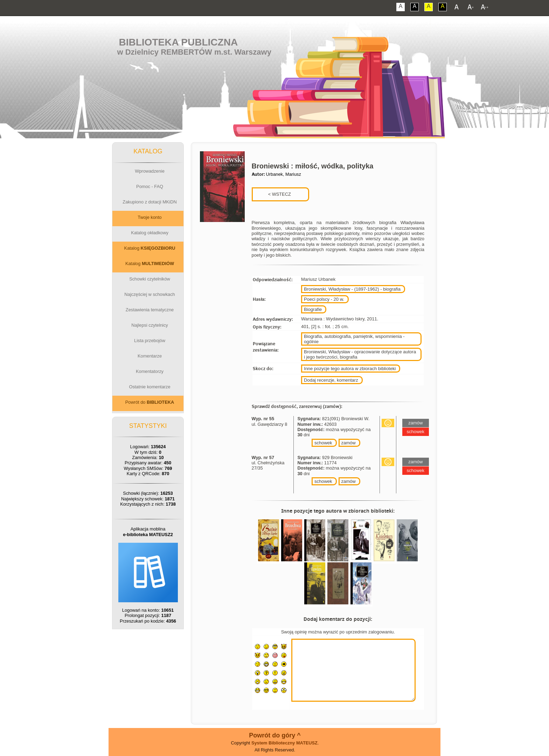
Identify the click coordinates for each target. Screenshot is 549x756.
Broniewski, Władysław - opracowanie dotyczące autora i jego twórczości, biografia (360, 354)
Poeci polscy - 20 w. (324, 299)
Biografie (313, 309)
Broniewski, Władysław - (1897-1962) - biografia (352, 289)
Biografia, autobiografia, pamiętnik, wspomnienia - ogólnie (354, 339)
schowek (323, 443)
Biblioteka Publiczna (179, 42)
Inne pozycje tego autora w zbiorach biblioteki (350, 369)
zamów (349, 443)
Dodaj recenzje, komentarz (331, 380)
